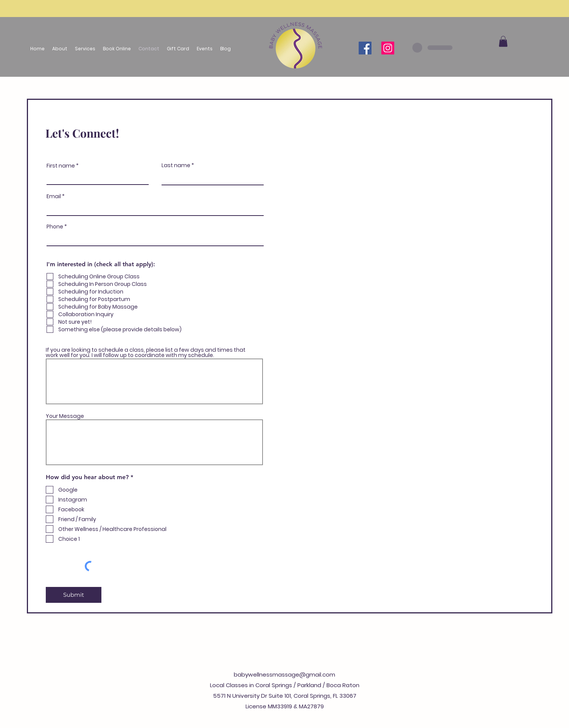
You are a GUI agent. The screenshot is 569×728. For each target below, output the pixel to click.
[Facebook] (365, 48)
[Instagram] (388, 48)
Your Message (65, 416)
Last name (176, 165)
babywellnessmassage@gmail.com (284, 674)
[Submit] (74, 595)
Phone (55, 227)
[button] (85, 49)
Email (54, 196)
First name (61, 166)
